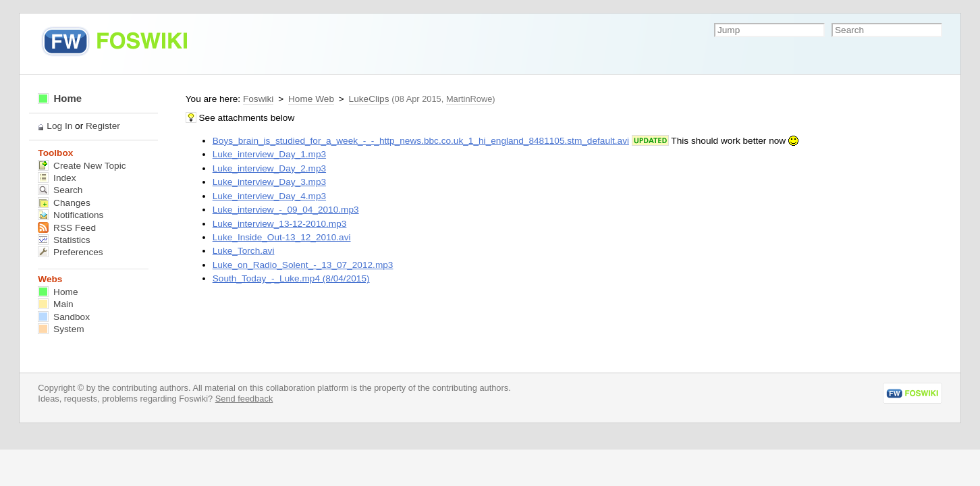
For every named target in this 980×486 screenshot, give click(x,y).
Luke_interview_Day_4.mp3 (269, 196)
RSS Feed (67, 228)
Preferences (70, 252)
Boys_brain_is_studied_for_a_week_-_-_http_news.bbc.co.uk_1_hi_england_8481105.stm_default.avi (421, 141)
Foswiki (258, 99)
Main (55, 304)
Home (60, 98)
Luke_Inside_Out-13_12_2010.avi (282, 237)
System (61, 329)
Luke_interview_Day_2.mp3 (269, 168)
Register (103, 126)
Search (60, 190)
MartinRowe (469, 99)
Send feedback (244, 399)
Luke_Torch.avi (244, 251)
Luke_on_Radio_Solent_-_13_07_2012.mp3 (303, 265)
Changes (64, 203)
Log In (59, 126)
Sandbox (64, 317)
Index (57, 178)
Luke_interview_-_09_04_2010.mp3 (286, 210)
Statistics (64, 240)
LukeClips (369, 99)
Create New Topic (82, 166)
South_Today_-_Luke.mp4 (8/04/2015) (291, 278)
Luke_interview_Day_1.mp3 (269, 154)
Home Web (311, 99)
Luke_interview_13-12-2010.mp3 (280, 224)
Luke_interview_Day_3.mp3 (269, 182)
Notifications (71, 215)
